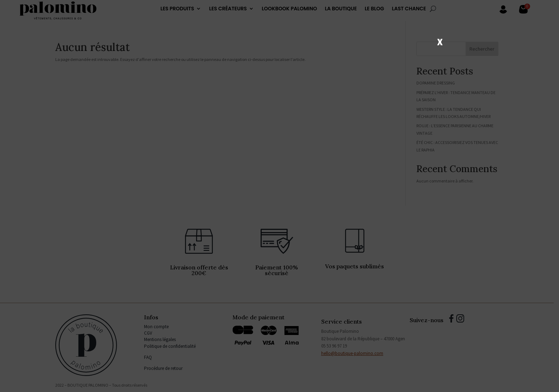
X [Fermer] (440, 41)
